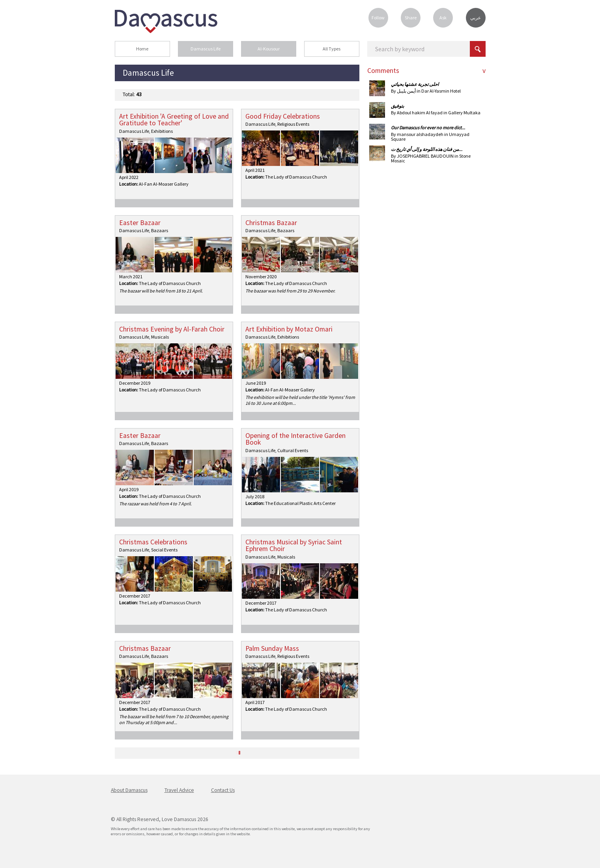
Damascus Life (206, 49)
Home (142, 49)
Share (411, 18)
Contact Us (223, 790)
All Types (332, 49)
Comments (383, 71)
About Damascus (129, 790)
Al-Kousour (269, 49)
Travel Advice (179, 790)
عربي (476, 18)
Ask (443, 18)
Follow (378, 18)
